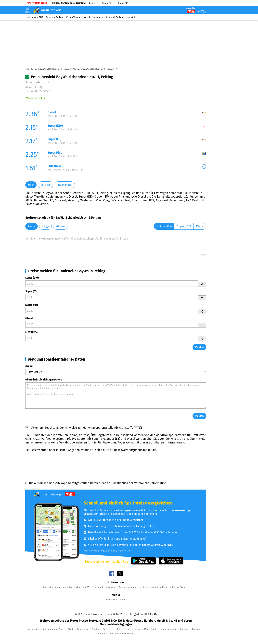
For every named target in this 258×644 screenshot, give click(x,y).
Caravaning (83, 629)
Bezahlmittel (65, 185)
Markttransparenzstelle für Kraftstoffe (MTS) (112, 428)
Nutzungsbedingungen (104, 587)
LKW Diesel (32, 332)
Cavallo (95, 629)
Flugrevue (107, 629)
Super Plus (32, 305)
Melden (200, 347)
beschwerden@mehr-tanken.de (135, 450)
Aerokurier (34, 629)
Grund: (29, 366)
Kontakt (47, 587)
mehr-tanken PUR (34, 17)
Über (31, 185)
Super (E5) (31, 291)
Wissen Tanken (73, 17)
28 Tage (60, 226)
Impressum (60, 587)
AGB (87, 587)
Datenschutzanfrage (129, 587)
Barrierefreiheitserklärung (156, 587)
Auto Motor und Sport (53, 629)
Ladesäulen (131, 17)
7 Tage (45, 226)
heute (32, 226)
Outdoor (184, 629)
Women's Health (125, 634)
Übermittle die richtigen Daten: (44, 380)
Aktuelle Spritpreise (93, 17)
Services (46, 185)
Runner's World (106, 634)
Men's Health (151, 629)
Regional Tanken (115, 17)
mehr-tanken (134, 629)
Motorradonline (169, 629)
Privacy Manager (180, 587)
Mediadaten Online (116, 600)
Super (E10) (32, 278)
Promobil (197, 629)
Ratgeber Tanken (54, 17)
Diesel (29, 318)
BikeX (71, 629)
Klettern (120, 629)
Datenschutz (75, 587)
